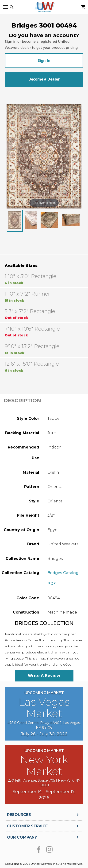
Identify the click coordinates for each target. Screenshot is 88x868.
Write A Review (44, 676)
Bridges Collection (44, 623)
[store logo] (44, 7)
